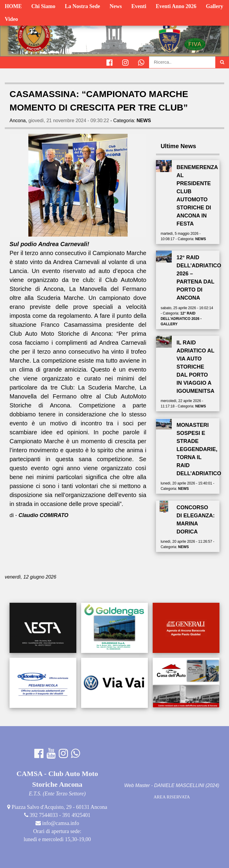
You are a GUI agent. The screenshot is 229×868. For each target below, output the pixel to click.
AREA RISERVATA (172, 797)
